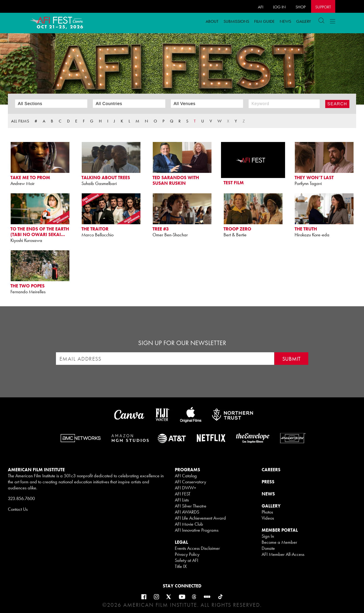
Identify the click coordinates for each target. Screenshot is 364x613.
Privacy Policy (187, 554)
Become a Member (279, 542)
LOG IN (279, 7)
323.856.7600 (21, 498)
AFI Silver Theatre (191, 506)
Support (323, 7)
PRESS (268, 482)
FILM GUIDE (264, 21)
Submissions (236, 21)
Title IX (181, 566)
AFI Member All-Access (283, 554)
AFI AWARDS (187, 512)
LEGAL (181, 542)
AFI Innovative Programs (197, 530)
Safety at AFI (187, 560)
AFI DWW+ (185, 488)
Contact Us (18, 509)
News (285, 21)
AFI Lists (182, 500)
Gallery (304, 21)
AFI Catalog (186, 476)
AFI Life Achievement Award (200, 518)
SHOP (301, 7)
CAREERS (271, 470)
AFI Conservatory (190, 482)
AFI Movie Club (189, 524)
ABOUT (212, 21)
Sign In (268, 536)
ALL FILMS (20, 121)
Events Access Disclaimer (197, 548)
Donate (268, 548)
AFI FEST (183, 494)
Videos (268, 518)
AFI (261, 7)
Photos (267, 512)
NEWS (268, 494)
